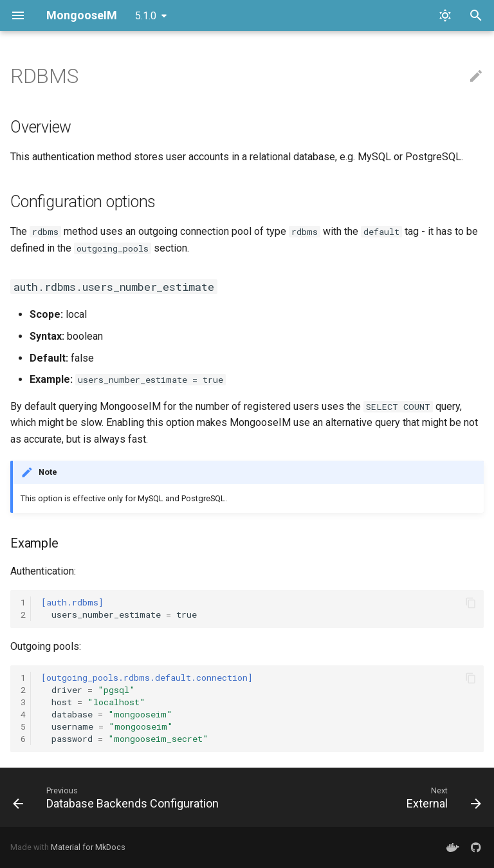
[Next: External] (442, 797)
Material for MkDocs (88, 847)
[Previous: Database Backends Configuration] (118, 797)
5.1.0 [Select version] (146, 16)
